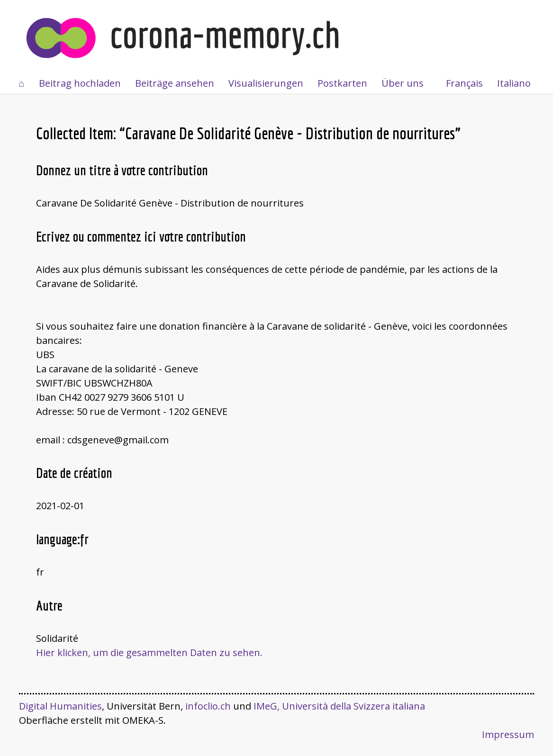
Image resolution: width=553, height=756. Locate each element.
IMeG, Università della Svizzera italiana (339, 706)
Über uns (403, 83)
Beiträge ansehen (175, 83)
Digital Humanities (60, 706)
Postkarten (342, 83)
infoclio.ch (208, 706)
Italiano (514, 83)
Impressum (508, 734)
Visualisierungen (266, 83)
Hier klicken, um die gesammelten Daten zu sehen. (149, 652)
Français (464, 83)
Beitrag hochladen (80, 83)
